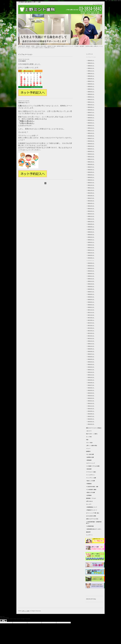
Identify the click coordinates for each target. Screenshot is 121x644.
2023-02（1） (91, 151)
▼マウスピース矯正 (91, 472)
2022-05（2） (91, 172)
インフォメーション (91, 57)
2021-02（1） (91, 211)
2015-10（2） (91, 377)
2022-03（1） (91, 177)
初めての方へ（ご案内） (92, 434)
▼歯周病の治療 (90, 457)
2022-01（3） (91, 183)
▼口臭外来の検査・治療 (92, 487)
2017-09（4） (91, 318)
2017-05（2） (91, 328)
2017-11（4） (91, 312)
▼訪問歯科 (89, 495)
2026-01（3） (91, 68)
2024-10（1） (91, 105)
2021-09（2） (91, 193)
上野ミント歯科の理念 (92, 446)
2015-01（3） (91, 401)
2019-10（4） (91, 253)
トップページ (89, 54)
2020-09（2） (91, 224)
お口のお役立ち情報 (91, 516)
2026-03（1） (91, 63)
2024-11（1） (91, 102)
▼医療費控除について (92, 507)
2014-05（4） (91, 422)
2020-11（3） (91, 219)
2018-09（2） (91, 286)
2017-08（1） (91, 320)
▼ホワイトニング (90, 463)
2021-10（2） (91, 190)
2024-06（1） (91, 115)
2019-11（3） (91, 250)
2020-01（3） (91, 245)
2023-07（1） (91, 138)
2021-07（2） (91, 198)
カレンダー (89, 504)
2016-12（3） (91, 341)
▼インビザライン (90, 475)
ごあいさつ (89, 431)
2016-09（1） (91, 349)
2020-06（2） (91, 232)
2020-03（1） (91, 240)
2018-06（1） (91, 294)
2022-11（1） (91, 159)
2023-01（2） (91, 154)
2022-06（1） (91, 170)
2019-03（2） (91, 271)
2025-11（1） (91, 71)
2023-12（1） (91, 128)
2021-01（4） (91, 214)
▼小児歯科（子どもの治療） (93, 466)
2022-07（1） (91, 167)
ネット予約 (89, 437)
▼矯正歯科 (89, 469)
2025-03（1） (91, 92)
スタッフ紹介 (89, 443)
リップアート (89, 535)
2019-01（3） (91, 276)
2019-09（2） (91, 255)
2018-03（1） (91, 302)
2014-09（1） (91, 411)
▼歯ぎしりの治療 (90, 481)
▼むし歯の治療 (90, 454)
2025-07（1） (91, 81)
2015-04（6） (91, 393)
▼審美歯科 (89, 460)
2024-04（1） (91, 120)
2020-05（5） (91, 234)
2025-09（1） (91, 76)
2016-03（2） (91, 364)
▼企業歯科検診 (90, 526)
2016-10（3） (91, 346)
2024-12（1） (91, 99)
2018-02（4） (91, 305)
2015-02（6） (91, 398)
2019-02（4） (91, 273)
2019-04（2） (91, 268)
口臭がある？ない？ (24, 103)
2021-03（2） (91, 208)
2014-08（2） (91, 414)
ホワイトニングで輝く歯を (93, 513)
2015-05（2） (91, 390)
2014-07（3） (91, 416)
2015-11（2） (91, 375)
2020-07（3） (91, 229)
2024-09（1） (91, 107)
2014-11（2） (91, 406)
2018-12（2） (91, 279)
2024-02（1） (91, 123)
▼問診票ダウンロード (92, 510)
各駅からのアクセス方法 (92, 519)
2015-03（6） (91, 396)
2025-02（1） (91, 94)
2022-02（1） (91, 180)
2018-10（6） (91, 284)
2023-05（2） (91, 144)
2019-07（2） (91, 260)
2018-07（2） (91, 292)
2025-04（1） (91, 89)
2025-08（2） (91, 79)
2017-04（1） (91, 331)
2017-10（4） (91, 315)
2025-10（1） (91, 73)
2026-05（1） (91, 60)
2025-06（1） (91, 84)
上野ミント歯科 (26, 611)
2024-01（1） (91, 125)
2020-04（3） (91, 237)
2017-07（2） (91, 323)
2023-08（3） (91, 136)
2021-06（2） (91, 201)
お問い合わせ (89, 501)
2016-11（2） (91, 344)
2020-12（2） (91, 216)
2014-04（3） (91, 424)
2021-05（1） (91, 203)
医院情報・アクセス (91, 498)
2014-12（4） (91, 403)
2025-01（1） (91, 97)
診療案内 (88, 451)
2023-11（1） (91, 131)
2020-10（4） (91, 221)
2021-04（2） (91, 206)
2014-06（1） (91, 419)
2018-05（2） (91, 297)
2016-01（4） (91, 370)
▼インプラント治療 (91, 478)
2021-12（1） (91, 185)
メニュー (88, 448)
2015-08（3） (91, 383)
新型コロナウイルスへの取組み (94, 428)
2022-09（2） (91, 164)
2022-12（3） (91, 157)
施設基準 (88, 532)
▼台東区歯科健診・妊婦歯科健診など (94, 523)
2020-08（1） (91, 227)
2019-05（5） (91, 266)
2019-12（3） (91, 247)
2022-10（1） (91, 162)
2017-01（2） (91, 338)
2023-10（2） (91, 133)
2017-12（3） (91, 310)
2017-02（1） (91, 336)
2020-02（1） (91, 242)
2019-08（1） (91, 258)
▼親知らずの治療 (90, 492)
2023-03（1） (91, 149)
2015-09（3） (91, 380)
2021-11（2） (91, 188)
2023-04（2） (91, 146)
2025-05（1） (91, 86)
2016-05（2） (91, 359)
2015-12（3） (91, 372)
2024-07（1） (91, 112)
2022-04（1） (91, 175)
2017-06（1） (91, 325)
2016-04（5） (91, 362)
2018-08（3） (91, 289)
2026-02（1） (91, 66)
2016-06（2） (91, 357)
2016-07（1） (91, 354)
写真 (87, 440)
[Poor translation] (5, 621)
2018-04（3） (91, 299)
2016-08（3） (91, 351)
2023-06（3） (91, 141)
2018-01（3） (91, 307)
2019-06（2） (91, 263)
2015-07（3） (91, 385)
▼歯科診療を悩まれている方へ (94, 529)
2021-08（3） (91, 196)
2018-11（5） (91, 281)
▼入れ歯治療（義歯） (92, 490)
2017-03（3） (91, 333)
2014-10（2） (91, 409)
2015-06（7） (91, 388)
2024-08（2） (91, 110)
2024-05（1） (91, 118)
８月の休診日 (22, 61)
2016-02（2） (91, 367)
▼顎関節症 (89, 484)
